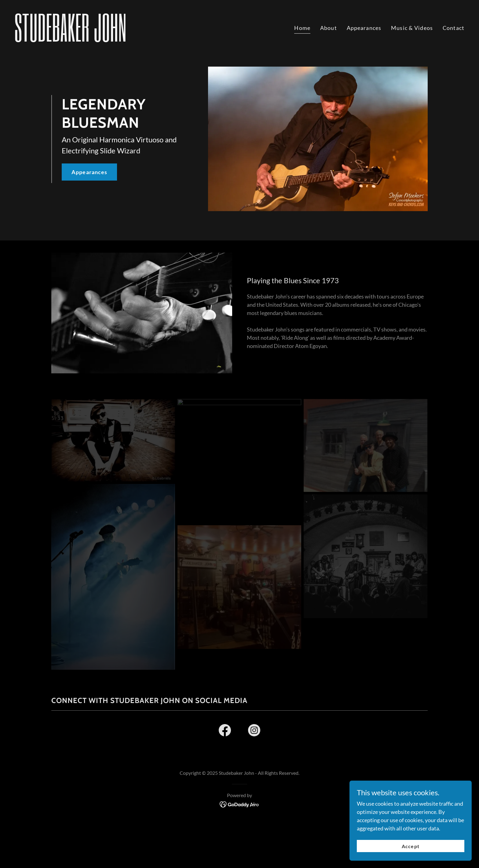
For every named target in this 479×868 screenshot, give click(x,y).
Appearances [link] (364, 28)
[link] (125, 39)
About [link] (329, 28)
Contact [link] (453, 28)
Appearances (89, 172)
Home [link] (302, 28)
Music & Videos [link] (412, 28)
